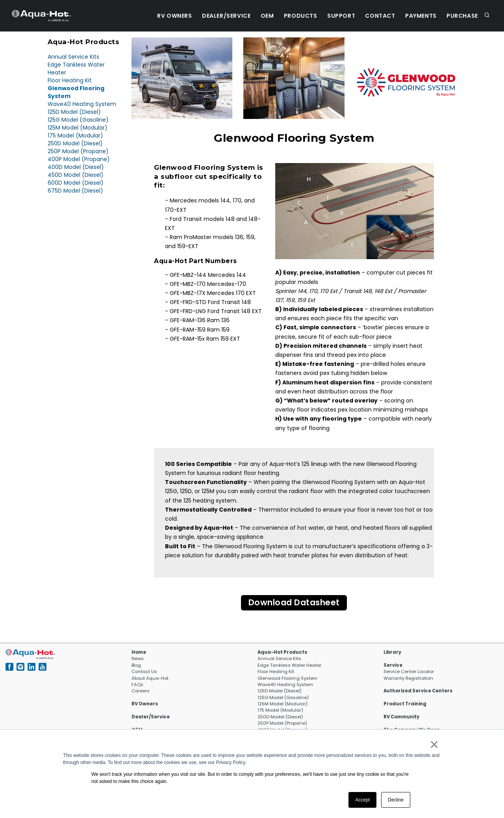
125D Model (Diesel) (74, 112)
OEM (257, 16)
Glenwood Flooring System (287, 679)
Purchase (461, 16)
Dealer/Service (214, 16)
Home (139, 653)
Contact (376, 16)
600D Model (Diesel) (76, 183)
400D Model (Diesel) (76, 167)
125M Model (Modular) (78, 128)
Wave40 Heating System (82, 104)
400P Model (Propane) (79, 159)
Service (393, 666)
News (138, 659)
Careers (141, 692)
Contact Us (144, 672)
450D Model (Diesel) (76, 175)
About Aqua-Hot (150, 679)
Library (392, 653)
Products (292, 16)
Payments (418, 16)
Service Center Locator (409, 672)
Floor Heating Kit (70, 80)
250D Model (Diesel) (75, 143)
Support (335, 16)
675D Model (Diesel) (75, 191)
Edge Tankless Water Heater (289, 666)
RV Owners (161, 16)
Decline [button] (396, 800)
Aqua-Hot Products (282, 653)
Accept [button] (362, 800)
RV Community (401, 717)
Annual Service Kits (73, 57)
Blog (136, 666)
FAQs (137, 685)
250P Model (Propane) (78, 151)
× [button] (434, 744)
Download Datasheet (294, 603)
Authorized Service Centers (418, 692)
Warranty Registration (408, 679)
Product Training (405, 704)
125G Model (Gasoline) (78, 120)
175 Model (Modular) (75, 135)
